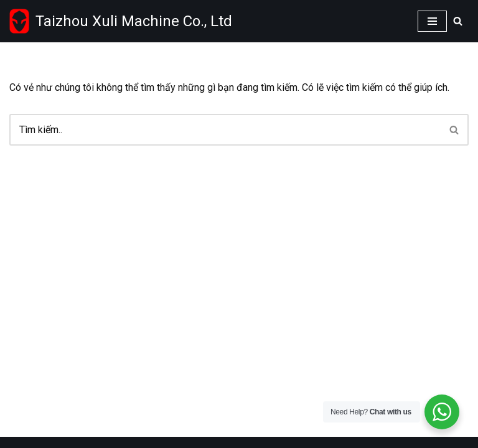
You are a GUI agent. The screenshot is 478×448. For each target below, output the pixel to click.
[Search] (458, 21)
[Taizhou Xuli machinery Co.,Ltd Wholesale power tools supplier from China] (121, 21)
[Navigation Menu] (432, 21)
